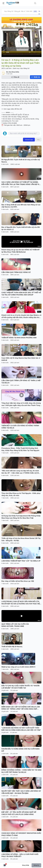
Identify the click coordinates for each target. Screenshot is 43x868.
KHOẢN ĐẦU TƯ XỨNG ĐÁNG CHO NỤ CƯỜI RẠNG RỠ (21, 750)
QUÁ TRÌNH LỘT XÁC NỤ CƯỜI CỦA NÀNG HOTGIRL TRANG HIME (15, 625)
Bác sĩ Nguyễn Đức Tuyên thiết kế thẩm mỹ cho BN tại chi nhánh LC (21, 228)
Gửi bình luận (29, 140)
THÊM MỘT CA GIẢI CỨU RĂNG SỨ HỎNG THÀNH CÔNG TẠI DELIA (20, 427)
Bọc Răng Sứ (9, 11)
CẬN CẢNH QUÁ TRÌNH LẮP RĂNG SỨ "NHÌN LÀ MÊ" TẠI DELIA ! (21, 382)
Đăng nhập (26, 865)
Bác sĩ (23, 11)
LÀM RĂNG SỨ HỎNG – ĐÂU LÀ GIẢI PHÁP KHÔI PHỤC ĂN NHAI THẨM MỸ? (20, 855)
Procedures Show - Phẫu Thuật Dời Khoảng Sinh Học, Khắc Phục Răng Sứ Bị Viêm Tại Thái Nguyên (20, 449)
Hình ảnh (32, 11)
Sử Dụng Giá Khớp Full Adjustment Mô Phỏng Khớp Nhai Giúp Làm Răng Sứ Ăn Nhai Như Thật (21, 517)
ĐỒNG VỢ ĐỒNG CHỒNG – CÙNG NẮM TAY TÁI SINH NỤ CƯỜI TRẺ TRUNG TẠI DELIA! (21, 771)
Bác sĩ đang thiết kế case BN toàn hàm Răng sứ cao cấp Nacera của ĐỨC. (21, 206)
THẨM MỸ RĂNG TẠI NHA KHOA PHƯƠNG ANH (19, 338)
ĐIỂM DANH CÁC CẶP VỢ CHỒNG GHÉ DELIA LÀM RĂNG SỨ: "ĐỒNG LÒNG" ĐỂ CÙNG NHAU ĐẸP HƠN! (21, 708)
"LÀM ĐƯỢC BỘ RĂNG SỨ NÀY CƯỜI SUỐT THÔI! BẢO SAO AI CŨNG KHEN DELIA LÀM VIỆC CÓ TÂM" (21, 729)
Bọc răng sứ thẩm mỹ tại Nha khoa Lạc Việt (18, 581)
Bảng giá (17, 11)
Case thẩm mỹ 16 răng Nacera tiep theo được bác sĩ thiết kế (21, 359)
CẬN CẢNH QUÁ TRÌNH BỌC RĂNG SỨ (16, 272)
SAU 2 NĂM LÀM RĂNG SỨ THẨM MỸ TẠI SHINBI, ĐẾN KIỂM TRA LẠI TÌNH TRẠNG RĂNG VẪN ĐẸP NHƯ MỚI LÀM (21, 183)
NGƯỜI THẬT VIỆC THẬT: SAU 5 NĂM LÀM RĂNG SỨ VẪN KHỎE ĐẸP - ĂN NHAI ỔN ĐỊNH (21, 792)
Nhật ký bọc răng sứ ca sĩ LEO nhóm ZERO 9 (18, 667)
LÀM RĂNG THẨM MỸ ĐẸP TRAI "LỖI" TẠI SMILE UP (21, 561)
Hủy (38, 140)
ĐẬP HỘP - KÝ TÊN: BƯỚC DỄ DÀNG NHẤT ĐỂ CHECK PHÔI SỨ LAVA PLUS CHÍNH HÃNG (19, 813)
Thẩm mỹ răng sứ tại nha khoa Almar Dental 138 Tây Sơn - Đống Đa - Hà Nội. (21, 539)
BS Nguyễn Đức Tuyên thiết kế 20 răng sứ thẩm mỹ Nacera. (21, 161)
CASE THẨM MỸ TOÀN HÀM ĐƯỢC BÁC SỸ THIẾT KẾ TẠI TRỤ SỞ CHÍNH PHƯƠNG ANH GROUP (21, 294)
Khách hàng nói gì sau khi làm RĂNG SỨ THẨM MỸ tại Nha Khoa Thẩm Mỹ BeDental (20, 251)
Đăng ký (36, 865)
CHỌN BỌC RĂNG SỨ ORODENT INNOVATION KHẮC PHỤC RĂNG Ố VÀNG (21, 834)
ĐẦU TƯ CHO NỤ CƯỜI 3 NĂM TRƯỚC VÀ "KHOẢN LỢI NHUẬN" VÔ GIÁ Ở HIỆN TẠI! (20, 687)
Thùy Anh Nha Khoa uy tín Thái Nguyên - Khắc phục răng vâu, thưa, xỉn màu (21, 494)
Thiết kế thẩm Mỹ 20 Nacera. (12, 647)
